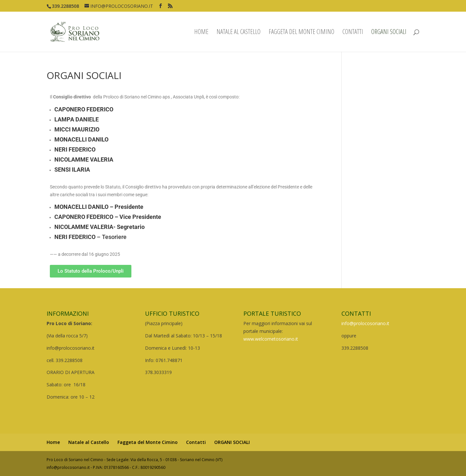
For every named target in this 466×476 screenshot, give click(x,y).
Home (201, 33)
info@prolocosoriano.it (365, 323)
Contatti (353, 33)
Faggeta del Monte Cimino (301, 33)
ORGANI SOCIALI (389, 33)
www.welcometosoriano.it (271, 339)
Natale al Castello (239, 33)
